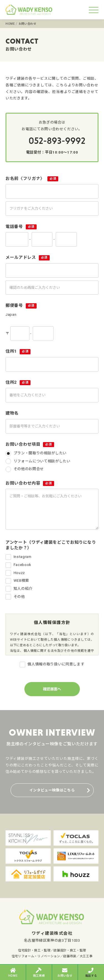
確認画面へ (52, 689)
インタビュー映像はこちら (52, 790)
